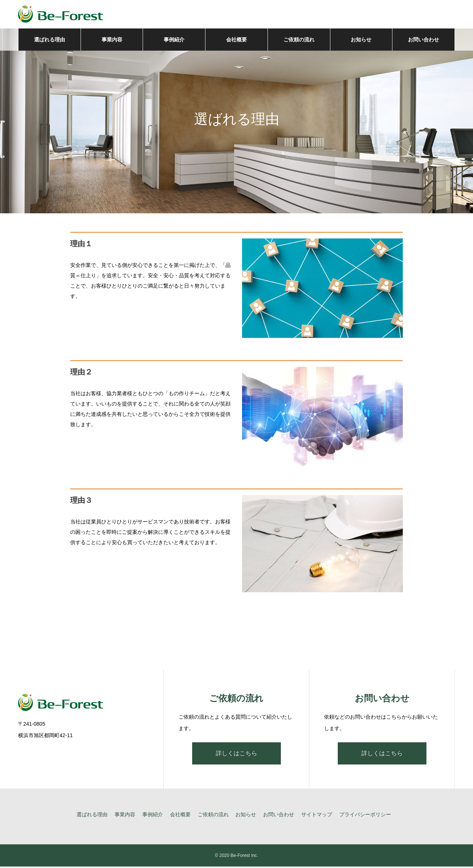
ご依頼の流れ (299, 41)
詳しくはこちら (236, 755)
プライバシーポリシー (365, 816)
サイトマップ (317, 816)
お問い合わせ (423, 41)
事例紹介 (174, 41)
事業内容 (112, 41)
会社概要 (236, 41)
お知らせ (361, 41)
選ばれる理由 (50, 41)
